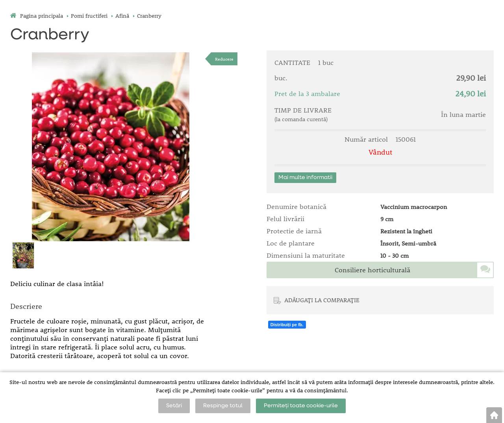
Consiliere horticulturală (372, 270)
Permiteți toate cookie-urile (301, 406)
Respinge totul (223, 406)
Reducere (224, 59)
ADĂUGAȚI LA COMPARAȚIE (322, 300)
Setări (174, 406)
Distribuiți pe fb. (287, 325)
